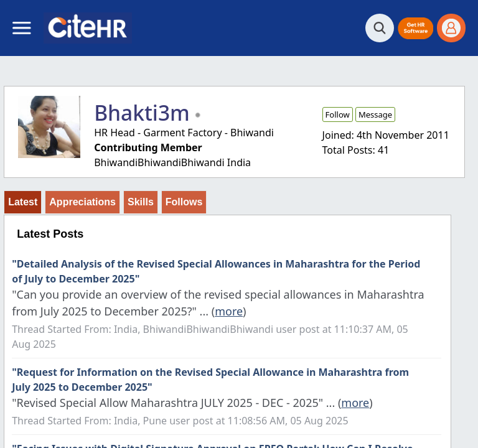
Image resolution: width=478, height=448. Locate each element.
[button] (415, 28)
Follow (338, 114)
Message (375, 114)
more (229, 311)
